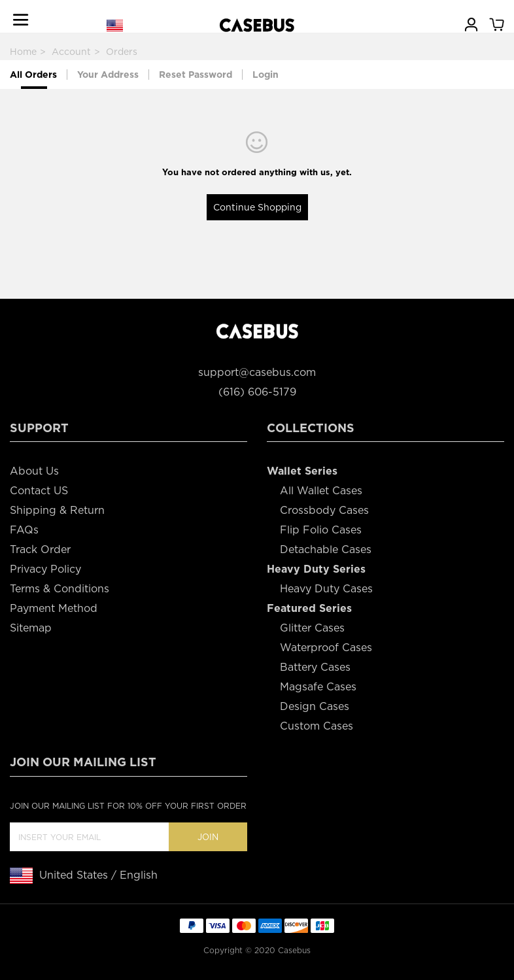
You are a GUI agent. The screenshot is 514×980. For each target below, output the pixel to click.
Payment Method (54, 608)
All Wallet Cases (321, 491)
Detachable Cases (326, 549)
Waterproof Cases (326, 648)
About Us (34, 471)
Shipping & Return (57, 510)
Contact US (39, 491)
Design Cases (315, 706)
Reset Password (196, 75)
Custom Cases (317, 726)
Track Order (40, 549)
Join (208, 837)
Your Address (108, 75)
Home (23, 52)
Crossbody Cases (324, 510)
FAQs (24, 530)
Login (266, 75)
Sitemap (31, 628)
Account (71, 52)
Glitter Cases (312, 628)
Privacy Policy (45, 569)
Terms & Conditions (60, 589)
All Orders (33, 75)
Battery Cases (315, 667)
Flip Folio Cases (321, 530)
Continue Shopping (257, 207)
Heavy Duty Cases (326, 589)
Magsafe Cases (318, 687)
